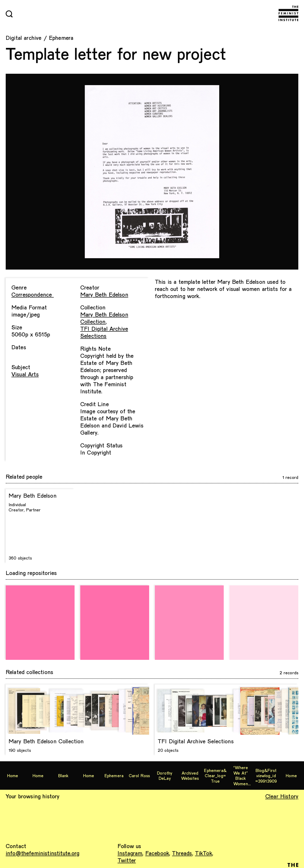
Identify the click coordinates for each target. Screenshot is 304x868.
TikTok (204, 853)
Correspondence (33, 294)
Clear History (282, 796)
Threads (182, 853)
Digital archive (24, 38)
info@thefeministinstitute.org (43, 853)
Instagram (130, 853)
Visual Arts (25, 374)
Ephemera (61, 38)
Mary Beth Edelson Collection (104, 318)
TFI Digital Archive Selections (104, 332)
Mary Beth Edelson (104, 294)
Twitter (127, 860)
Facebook (157, 853)
